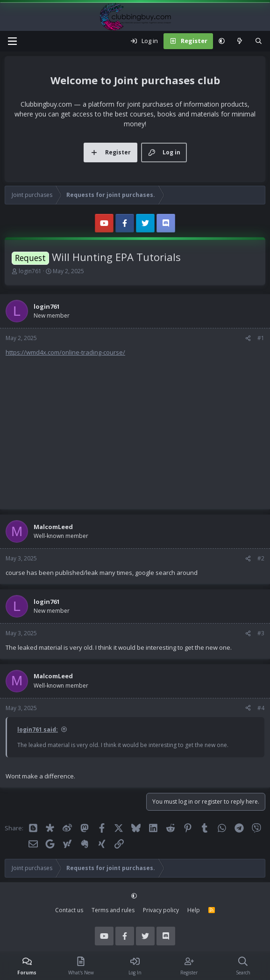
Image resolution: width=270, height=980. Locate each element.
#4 (261, 708)
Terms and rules (113, 910)
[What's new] (240, 41)
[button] (222, 41)
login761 (30, 271)
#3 (261, 633)
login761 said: (38, 730)
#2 (261, 558)
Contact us (69, 910)
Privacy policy (161, 910)
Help (194, 910)
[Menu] (12, 41)
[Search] (259, 41)
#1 (261, 338)
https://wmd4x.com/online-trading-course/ (65, 352)
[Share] (248, 338)
